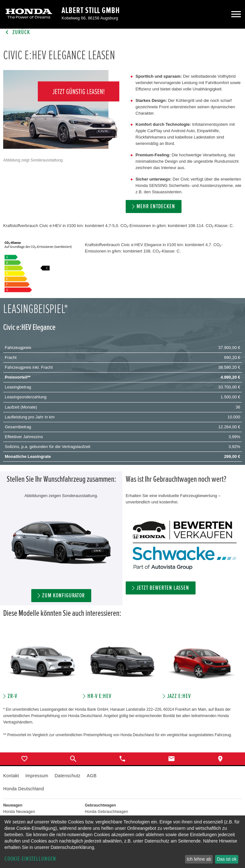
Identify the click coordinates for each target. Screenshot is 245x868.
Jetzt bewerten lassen (163, 588)
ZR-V (12, 696)
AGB (92, 776)
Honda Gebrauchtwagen (107, 812)
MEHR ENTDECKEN (156, 206)
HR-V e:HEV (99, 696)
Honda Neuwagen (19, 812)
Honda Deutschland (24, 789)
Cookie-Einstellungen (30, 859)
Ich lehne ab (199, 859)
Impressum (37, 776)
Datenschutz (67, 776)
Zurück (17, 32)
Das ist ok (227, 859)
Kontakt (11, 776)
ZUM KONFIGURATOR (63, 596)
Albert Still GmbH (91, 11)
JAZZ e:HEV (179, 696)
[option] (43, 667)
